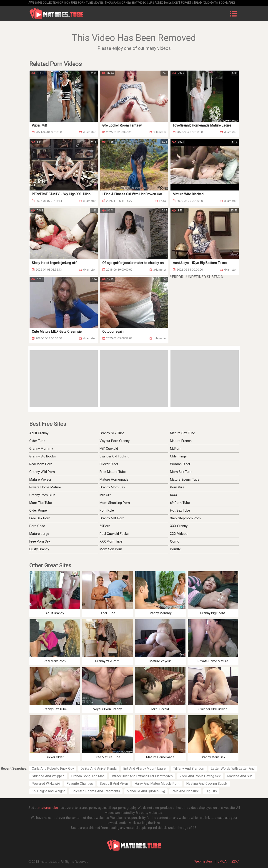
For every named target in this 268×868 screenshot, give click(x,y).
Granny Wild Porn (42, 472)
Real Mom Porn (41, 464)
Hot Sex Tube (180, 510)
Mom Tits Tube (41, 503)
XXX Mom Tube (111, 541)
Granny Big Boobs (43, 456)
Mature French (181, 441)
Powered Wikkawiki (46, 784)
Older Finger (179, 456)
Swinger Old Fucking (114, 456)
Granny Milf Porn (112, 518)
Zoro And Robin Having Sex (200, 776)
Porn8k (175, 549)
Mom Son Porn (111, 549)
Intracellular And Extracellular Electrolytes (142, 776)
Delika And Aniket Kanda (99, 769)
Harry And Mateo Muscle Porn (157, 784)
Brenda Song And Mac (88, 776)
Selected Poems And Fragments (96, 791)
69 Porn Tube (180, 503)
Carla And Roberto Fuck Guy (53, 769)
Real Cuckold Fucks (114, 534)
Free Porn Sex (40, 541)
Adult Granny (39, 433)
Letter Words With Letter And (233, 769)
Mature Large (39, 534)
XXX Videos (179, 534)
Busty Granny (39, 549)
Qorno (175, 541)
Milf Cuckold (109, 449)
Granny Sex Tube (112, 433)
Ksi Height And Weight (48, 791)
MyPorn (176, 449)
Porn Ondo (37, 526)
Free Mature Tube (113, 472)
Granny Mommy (41, 449)
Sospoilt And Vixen (114, 784)
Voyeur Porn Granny (115, 441)
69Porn (105, 526)
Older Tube (37, 441)
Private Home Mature (45, 487)
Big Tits (211, 791)
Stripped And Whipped (48, 776)
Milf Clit (105, 495)
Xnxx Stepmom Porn (185, 518)
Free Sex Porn (40, 518)
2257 (235, 861)
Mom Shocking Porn (115, 503)
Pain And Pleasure (185, 791)
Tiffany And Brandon (189, 769)
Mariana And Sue (240, 776)
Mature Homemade (114, 480)
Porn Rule (177, 487)
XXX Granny (179, 526)
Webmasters (204, 861)
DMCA (222, 861)
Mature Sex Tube (183, 433)
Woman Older (180, 464)
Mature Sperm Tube (185, 480)
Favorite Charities (80, 784)
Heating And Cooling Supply (207, 784)
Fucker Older (109, 464)
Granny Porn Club (42, 495)
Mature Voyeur (40, 480)
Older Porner (39, 510)
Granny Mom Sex (112, 487)
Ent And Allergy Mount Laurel (145, 769)
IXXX (174, 495)
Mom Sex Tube (181, 472)
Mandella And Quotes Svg (146, 791)
